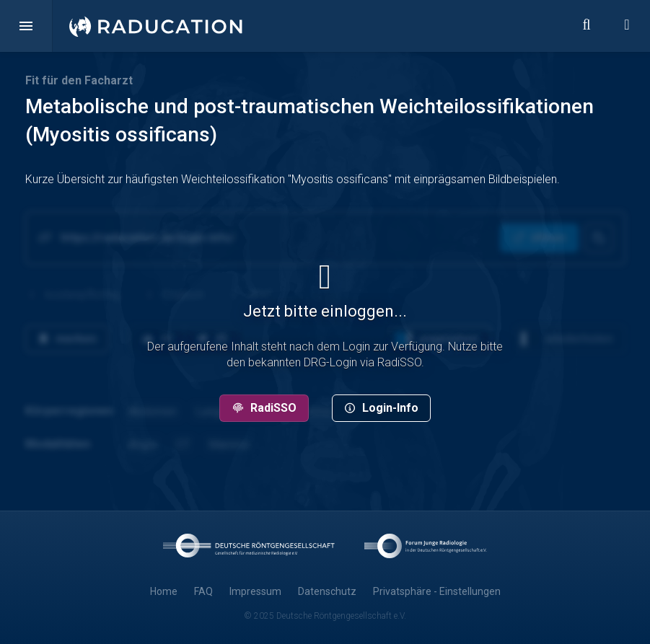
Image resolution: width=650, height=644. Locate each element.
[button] (26, 26)
